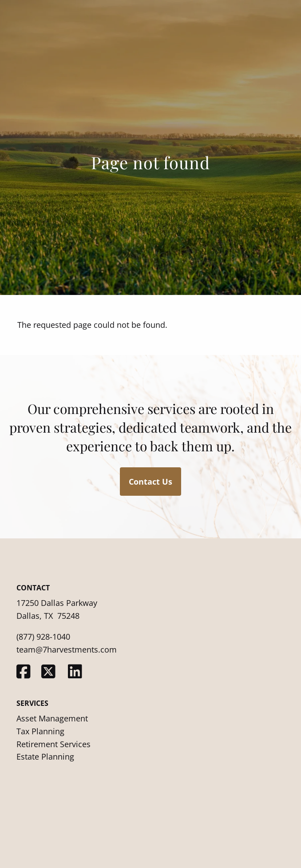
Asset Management (52, 718)
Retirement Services (53, 744)
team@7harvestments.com (67, 649)
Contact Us (150, 482)
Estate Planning (45, 757)
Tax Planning (40, 731)
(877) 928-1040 (43, 637)
